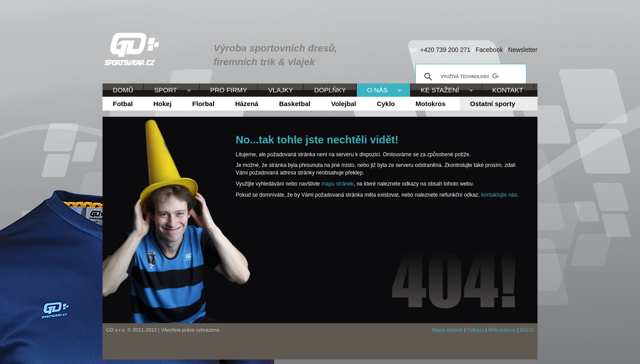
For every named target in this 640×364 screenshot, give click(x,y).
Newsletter (523, 50)
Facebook (489, 50)
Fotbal (123, 104)
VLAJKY (280, 90)
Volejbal (344, 104)
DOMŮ (123, 90)
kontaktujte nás (499, 195)
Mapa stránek (448, 330)
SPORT (167, 91)
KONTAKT (508, 90)
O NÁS (379, 91)
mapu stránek (338, 184)
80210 (527, 330)
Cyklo (386, 104)
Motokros (431, 104)
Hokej (163, 104)
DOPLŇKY (330, 90)
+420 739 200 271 (445, 50)
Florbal (203, 104)
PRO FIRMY (228, 90)
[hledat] (470, 77)
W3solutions (502, 330)
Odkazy (476, 330)
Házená (247, 104)
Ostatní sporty (494, 104)
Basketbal (295, 104)
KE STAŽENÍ (442, 91)
